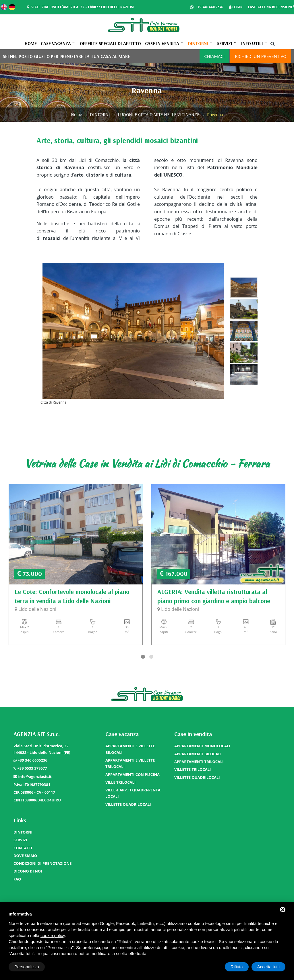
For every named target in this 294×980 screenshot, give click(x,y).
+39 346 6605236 (207, 7)
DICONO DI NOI (28, 871)
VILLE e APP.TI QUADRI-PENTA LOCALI (133, 793)
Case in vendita (162, 43)
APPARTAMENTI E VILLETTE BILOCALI (130, 749)
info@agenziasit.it (35, 776)
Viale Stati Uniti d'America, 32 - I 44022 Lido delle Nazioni (80, 7)
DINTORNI (198, 43)
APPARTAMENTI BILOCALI (198, 754)
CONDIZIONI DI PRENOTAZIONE (42, 863)
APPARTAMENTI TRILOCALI (199, 762)
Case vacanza (56, 43)
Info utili (252, 43)
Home (31, 43)
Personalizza (27, 967)
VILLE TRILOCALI (120, 782)
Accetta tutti (268, 967)
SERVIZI (225, 43)
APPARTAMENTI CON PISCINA (133, 774)
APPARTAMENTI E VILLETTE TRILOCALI (130, 763)
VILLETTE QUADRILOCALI (128, 804)
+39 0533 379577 (32, 768)
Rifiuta (237, 967)
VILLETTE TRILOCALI (193, 769)
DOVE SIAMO (25, 856)
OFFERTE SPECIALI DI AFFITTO (110, 43)
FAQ (17, 879)
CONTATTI (23, 848)
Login (236, 7)
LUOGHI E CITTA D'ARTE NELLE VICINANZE (158, 114)
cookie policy (53, 935)
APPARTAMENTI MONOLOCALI (202, 746)
